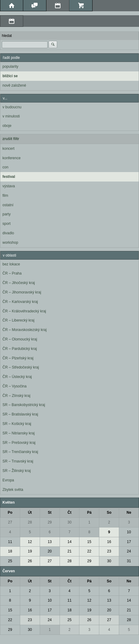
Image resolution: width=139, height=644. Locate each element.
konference (11, 158)
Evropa (8, 480)
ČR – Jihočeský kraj (19, 283)
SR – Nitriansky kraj (18, 433)
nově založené (14, 85)
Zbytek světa (13, 490)
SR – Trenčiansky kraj (20, 452)
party (7, 214)
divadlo (8, 233)
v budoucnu (12, 107)
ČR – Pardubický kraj (20, 349)
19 (30, 551)
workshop (10, 243)
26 (30, 561)
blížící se (10, 76)
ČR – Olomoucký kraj (20, 339)
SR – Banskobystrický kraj (24, 405)
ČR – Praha (12, 273)
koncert (8, 149)
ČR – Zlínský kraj (16, 396)
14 (69, 542)
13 (50, 542)
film (5, 196)
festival (9, 177)
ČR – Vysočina (15, 386)
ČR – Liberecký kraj (18, 320)
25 (10, 561)
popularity (10, 67)
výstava (9, 186)
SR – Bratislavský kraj (20, 414)
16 (109, 542)
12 (30, 542)
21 (69, 551)
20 (50, 551)
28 (30, 522)
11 (10, 542)
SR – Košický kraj (17, 424)
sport (7, 224)
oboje (7, 126)
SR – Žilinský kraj (17, 471)
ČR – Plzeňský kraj (18, 358)
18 (10, 551)
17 (129, 542)
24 (129, 551)
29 (50, 522)
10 (129, 532)
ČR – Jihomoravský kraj (22, 292)
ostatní (8, 205)
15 (89, 542)
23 (109, 551)
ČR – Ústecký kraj (17, 377)
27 (10, 522)
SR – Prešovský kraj (19, 443)
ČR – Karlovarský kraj (20, 302)
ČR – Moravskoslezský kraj (25, 330)
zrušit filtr (11, 139)
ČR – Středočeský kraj (21, 367)
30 (69, 522)
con (5, 167)
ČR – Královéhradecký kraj (24, 311)
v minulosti (11, 116)
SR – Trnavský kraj (18, 461)
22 (89, 551)
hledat (7, 36)
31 (129, 561)
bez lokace (11, 264)
